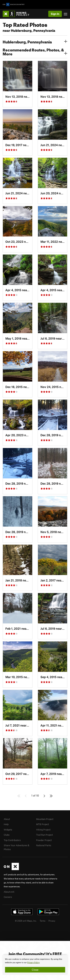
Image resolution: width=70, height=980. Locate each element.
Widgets (8, 830)
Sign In (55, 14)
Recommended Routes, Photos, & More (35, 51)
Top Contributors (12, 840)
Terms (43, 921)
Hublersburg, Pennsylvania (35, 41)
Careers (8, 897)
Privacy (52, 921)
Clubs (7, 835)
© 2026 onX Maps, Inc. (26, 921)
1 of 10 (35, 795)
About (7, 819)
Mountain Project (45, 819)
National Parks (44, 845)
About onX (9, 892)
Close (35, 970)
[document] (35, 965)
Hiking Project (43, 830)
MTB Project (42, 824)
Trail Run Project (44, 835)
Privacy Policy (33, 963)
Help (6, 824)
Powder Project (44, 840)
